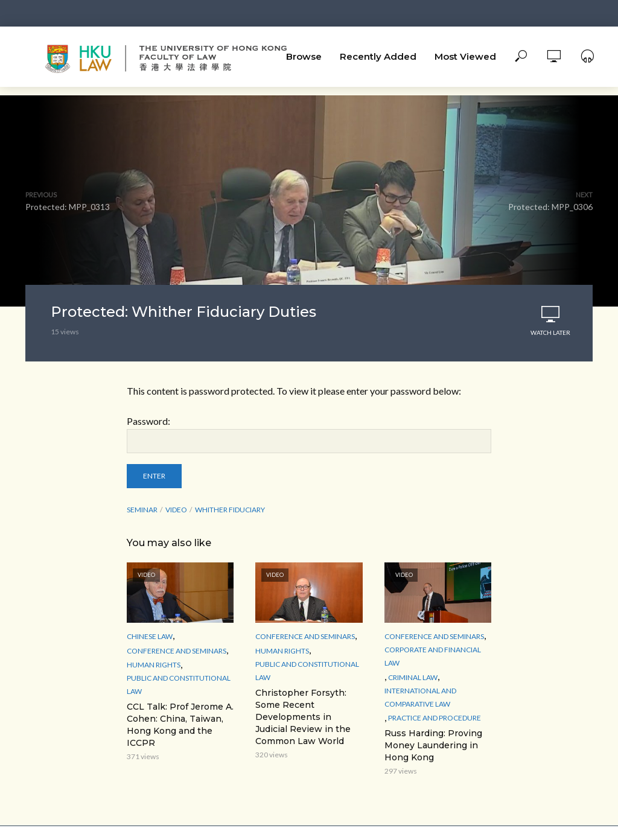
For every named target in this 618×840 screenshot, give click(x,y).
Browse (304, 56)
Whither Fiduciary (230, 510)
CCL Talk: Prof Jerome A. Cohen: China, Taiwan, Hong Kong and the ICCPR (180, 725)
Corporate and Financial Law (433, 656)
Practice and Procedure (435, 718)
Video (176, 510)
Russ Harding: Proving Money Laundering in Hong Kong (433, 745)
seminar (142, 510)
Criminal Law (413, 677)
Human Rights (154, 665)
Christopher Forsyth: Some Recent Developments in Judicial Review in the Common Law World (303, 717)
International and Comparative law (420, 697)
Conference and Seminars (177, 651)
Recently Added (378, 56)
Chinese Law (150, 636)
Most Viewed (465, 56)
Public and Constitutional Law (179, 685)
